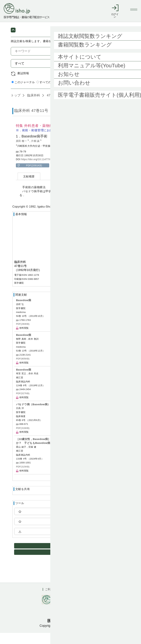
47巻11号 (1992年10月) (64, 106)
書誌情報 (23, 84)
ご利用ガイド (53, 600)
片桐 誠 (36, 152)
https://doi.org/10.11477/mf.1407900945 (44, 171)
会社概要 (93, 600)
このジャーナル (23, 93)
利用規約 (74, 600)
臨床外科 (33, 106)
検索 (121, 74)
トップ (16, 106)
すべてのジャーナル (51, 93)
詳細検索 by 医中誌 (118, 94)
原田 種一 (22, 152)
